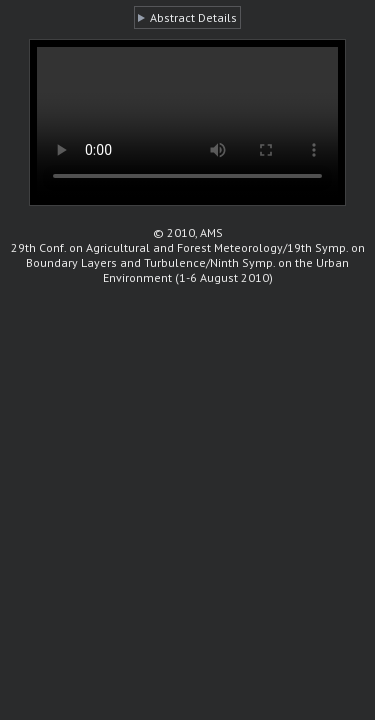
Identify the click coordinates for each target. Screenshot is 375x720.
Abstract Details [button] (193, 17)
